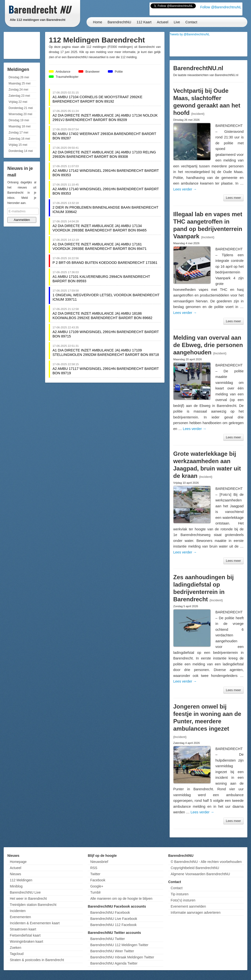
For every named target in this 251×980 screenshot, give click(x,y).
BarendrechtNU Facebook (110, 913)
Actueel (163, 22)
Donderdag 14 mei (21, 151)
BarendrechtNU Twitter (107, 939)
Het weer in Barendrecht (28, 899)
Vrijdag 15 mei (18, 145)
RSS (94, 868)
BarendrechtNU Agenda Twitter (114, 963)
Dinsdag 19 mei (19, 120)
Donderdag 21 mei (21, 108)
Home (97, 22)
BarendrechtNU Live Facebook (114, 919)
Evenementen (20, 917)
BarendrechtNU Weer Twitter (112, 951)
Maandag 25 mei (19, 83)
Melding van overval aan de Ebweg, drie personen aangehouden (208, 345)
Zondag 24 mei (18, 90)
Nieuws (15, 874)
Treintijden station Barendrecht (33, 905)
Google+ (97, 886)
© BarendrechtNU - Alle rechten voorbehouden (206, 862)
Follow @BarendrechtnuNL (221, 7)
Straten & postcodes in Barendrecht (37, 960)
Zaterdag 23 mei (19, 96)
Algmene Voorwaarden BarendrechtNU (200, 874)
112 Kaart (144, 22)
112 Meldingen (21, 880)
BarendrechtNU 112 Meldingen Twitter (119, 945)
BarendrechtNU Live (25, 892)
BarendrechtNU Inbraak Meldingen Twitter (122, 957)
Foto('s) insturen (183, 900)
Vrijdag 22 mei (18, 102)
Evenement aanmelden (188, 906)
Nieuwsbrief (99, 862)
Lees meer (233, 198)
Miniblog (16, 886)
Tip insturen (180, 894)
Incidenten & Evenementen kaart (35, 923)
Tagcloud (17, 954)
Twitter (95, 874)
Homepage (18, 862)
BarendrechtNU (119, 22)
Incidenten (18, 911)
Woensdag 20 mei (20, 114)
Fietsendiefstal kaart (25, 935)
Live (177, 22)
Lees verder (185, 189)
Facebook (98, 880)
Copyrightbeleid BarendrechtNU (195, 868)
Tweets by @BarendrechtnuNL (190, 34)
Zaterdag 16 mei (19, 139)
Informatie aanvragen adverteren (195, 913)
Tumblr (95, 892)
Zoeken (16, 948)
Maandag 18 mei (19, 126)
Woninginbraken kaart (26, 941)
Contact (191, 22)
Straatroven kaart (23, 929)
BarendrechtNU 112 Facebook (113, 925)
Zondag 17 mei (18, 133)
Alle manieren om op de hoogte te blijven (121, 899)
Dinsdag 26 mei (19, 77)
